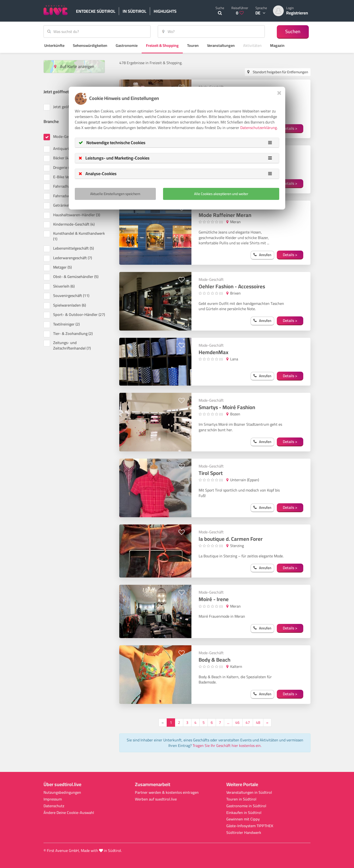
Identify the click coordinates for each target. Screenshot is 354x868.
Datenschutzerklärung (259, 128)
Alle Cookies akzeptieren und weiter (221, 194)
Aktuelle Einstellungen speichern (115, 194)
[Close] (279, 93)
